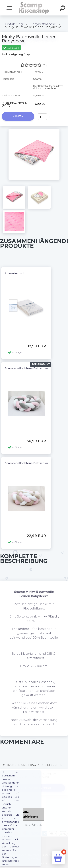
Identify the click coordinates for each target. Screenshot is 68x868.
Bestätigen (34, 825)
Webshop (11, 8)
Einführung (14, 24)
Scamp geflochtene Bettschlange (29, 368)
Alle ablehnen (30, 814)
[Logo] (34, 8)
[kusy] (42, 117)
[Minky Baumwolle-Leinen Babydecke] (34, 130)
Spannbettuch (15, 273)
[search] (63, 9)
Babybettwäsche (43, 24)
